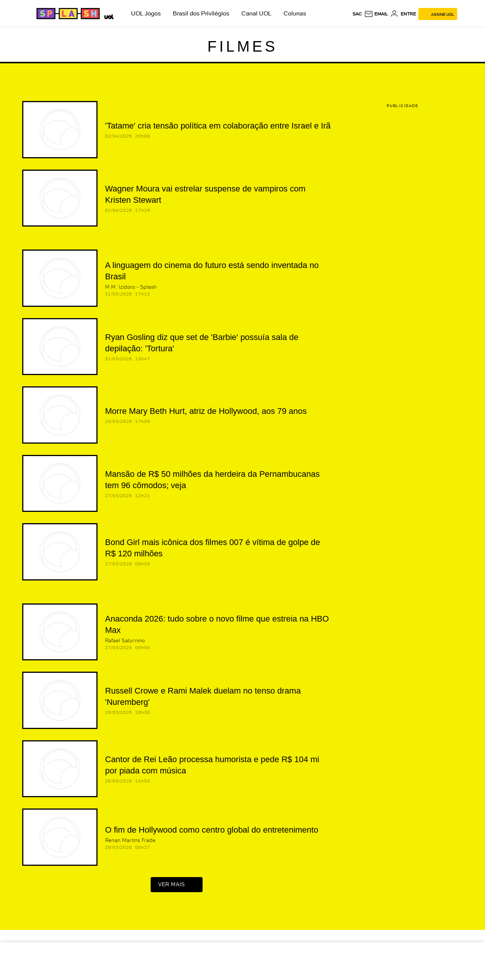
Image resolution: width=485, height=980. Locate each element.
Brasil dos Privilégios (201, 13)
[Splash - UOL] (67, 14)
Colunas (295, 13)
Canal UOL (256, 13)
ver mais (177, 887)
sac (357, 14)
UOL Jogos (146, 13)
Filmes (242, 46)
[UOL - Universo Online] (108, 16)
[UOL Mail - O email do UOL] (376, 14)
